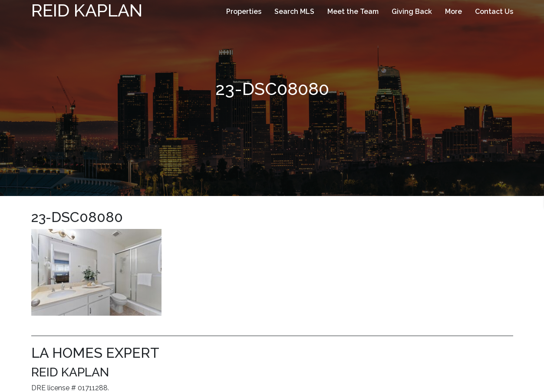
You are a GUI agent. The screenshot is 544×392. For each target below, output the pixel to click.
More (453, 11)
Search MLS (294, 11)
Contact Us (494, 11)
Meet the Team (353, 11)
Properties (244, 11)
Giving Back (412, 11)
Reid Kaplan (87, 10)
